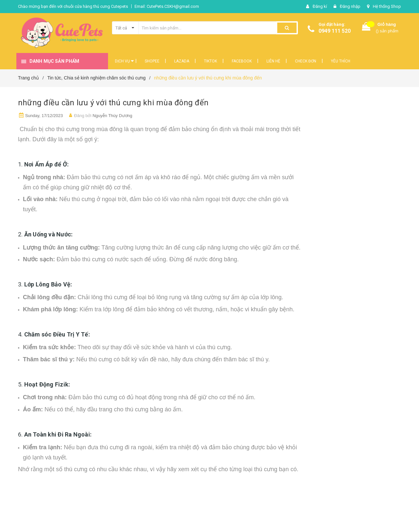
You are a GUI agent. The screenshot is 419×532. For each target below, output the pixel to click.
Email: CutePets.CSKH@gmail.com (167, 6)
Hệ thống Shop (387, 6)
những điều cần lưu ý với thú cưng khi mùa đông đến (113, 103)
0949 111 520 (335, 31)
